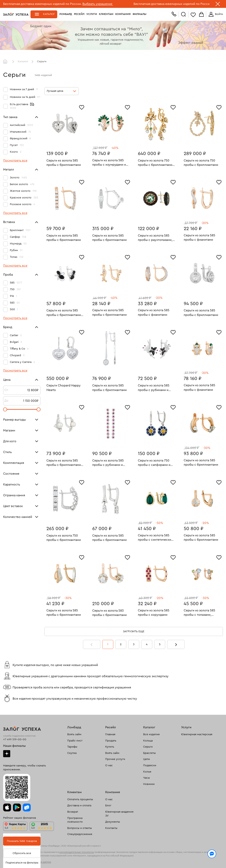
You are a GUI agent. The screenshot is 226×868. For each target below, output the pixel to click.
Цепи (147, 759)
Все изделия (151, 734)
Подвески (150, 765)
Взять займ (74, 734)
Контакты (111, 828)
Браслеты (149, 753)
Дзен (7, 754)
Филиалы (139, 14)
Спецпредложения (80, 834)
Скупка (72, 753)
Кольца (148, 741)
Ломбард (66, 14)
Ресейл (79, 14)
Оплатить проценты (80, 799)
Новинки (149, 784)
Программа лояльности (75, 820)
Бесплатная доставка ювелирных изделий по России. (42, 4)
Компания (123, 14)
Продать (111, 741)
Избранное (193, 15)
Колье (147, 772)
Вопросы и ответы (80, 828)
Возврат (73, 812)
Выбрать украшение (98, 4)
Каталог (49, 14)
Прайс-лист (75, 741)
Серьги (148, 747)
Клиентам (106, 14)
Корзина (201, 15)
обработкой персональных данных (66, 861)
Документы (113, 822)
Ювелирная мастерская (197, 734)
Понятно (210, 859)
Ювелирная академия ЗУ (119, 814)
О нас (109, 765)
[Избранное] (82, 107)
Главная (6, 62)
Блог (108, 806)
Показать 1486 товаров (22, 841)
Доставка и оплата (79, 806)
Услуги (92, 14)
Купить (110, 747)
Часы (147, 778)
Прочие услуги (115, 759)
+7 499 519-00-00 (15, 740)
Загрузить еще (134, 631)
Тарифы (72, 747)
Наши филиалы (14, 746)
